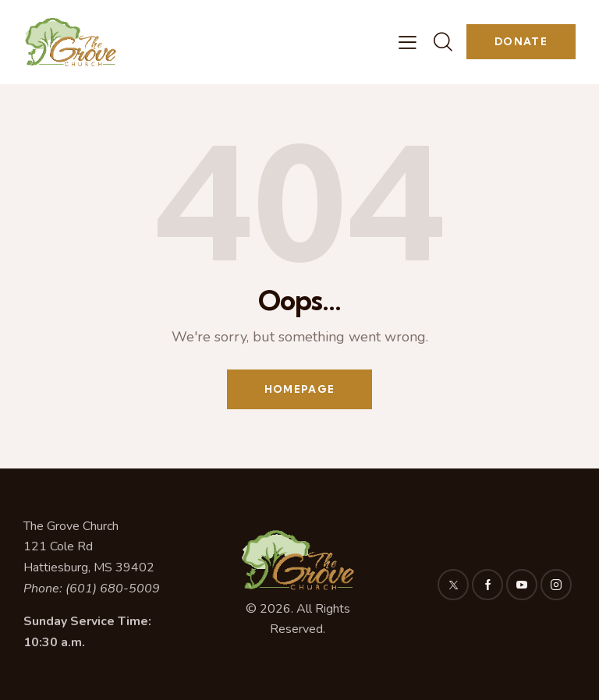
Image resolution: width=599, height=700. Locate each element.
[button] (408, 42)
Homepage (299, 389)
